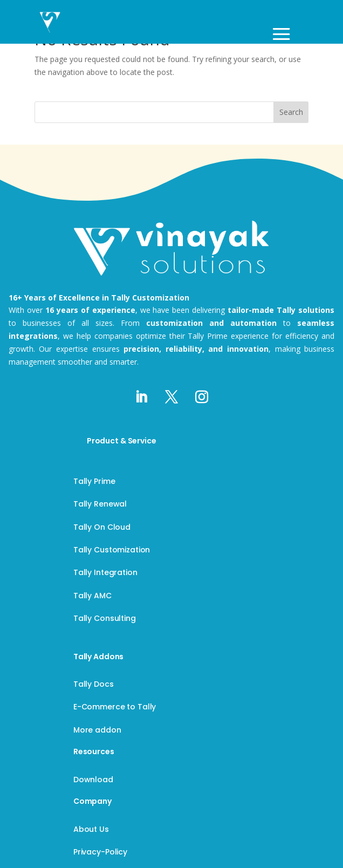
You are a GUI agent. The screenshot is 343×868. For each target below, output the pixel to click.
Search (291, 112)
